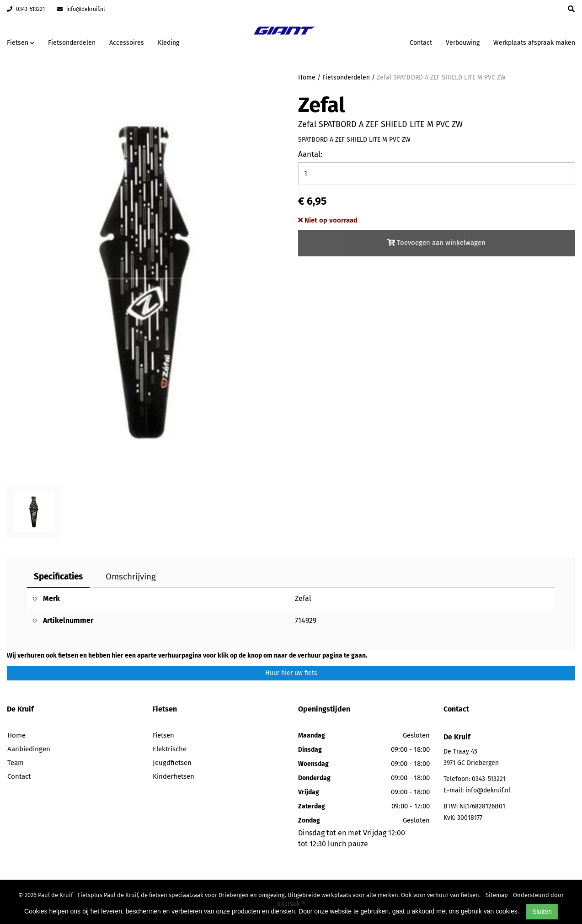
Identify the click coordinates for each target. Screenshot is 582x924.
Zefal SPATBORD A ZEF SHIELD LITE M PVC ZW (441, 77)
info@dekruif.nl (81, 9)
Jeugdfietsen (172, 763)
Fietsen (163, 735)
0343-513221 (26, 9)
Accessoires (127, 43)
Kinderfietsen (174, 776)
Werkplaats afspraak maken (534, 43)
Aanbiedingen (29, 749)
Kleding (168, 43)
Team (16, 763)
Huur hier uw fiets (291, 673)
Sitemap (497, 895)
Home (307, 77)
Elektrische (170, 749)
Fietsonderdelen (72, 43)
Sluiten (542, 912)
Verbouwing (463, 43)
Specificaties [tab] (58, 576)
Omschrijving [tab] (131, 576)
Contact (421, 43)
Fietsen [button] (21, 43)
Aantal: (310, 154)
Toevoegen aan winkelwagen (436, 243)
